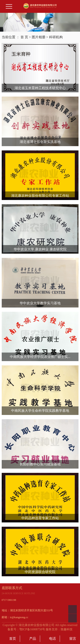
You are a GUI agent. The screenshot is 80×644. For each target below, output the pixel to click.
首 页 (24, 37)
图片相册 (39, 37)
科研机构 (56, 37)
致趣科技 (67, 629)
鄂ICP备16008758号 (32, 629)
